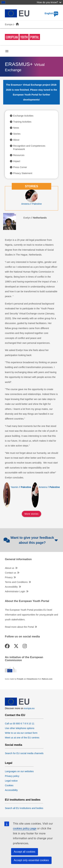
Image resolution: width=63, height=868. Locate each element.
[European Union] (17, 705)
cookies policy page (25, 828)
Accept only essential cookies (31, 860)
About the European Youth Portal (27, 601)
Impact (17, 161)
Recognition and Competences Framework (29, 147)
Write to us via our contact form (21, 733)
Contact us (10, 573)
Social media (14, 745)
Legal (9, 763)
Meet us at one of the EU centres (22, 738)
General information (18, 559)
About (16, 140)
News (16, 128)
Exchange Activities (23, 116)
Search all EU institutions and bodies (24, 808)
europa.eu (29, 708)
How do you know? (49, 2)
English (51, 13)
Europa (9, 24)
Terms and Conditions (16, 582)
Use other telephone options (20, 728)
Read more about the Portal (19, 627)
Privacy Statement (23, 173)
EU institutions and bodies (23, 800)
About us (9, 568)
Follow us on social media (22, 637)
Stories (17, 134)
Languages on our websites (19, 771)
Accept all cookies (25, 852)
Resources (19, 155)
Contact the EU (15, 715)
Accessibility (11, 587)
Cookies (9, 785)
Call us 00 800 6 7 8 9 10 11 (20, 724)
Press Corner (20, 167)
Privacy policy (12, 776)
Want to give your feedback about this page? (31, 540)
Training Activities (22, 122)
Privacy (9, 577)
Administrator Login (15, 591)
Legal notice (11, 781)
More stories (32, 514)
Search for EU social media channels (24, 753)
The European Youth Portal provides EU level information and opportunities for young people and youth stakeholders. (31, 615)
